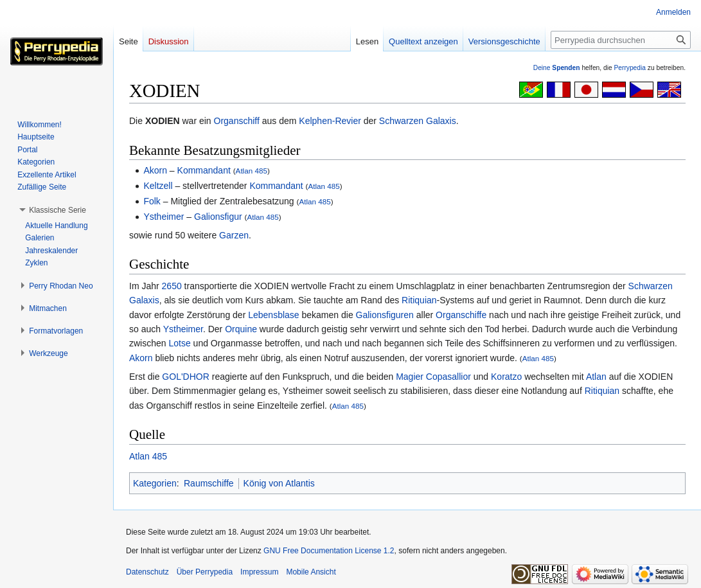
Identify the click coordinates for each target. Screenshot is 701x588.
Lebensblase (273, 315)
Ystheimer (164, 217)
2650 (172, 286)
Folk (152, 201)
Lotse (179, 343)
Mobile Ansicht (311, 572)
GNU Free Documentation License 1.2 (329, 551)
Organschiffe (461, 315)
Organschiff (237, 121)
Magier (410, 377)
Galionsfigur (218, 217)
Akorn (155, 170)
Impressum (259, 572)
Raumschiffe (209, 483)
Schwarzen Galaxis (418, 121)
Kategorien (155, 483)
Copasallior (448, 377)
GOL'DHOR (185, 377)
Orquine (241, 329)
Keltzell (158, 186)
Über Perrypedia (205, 572)
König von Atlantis (279, 483)
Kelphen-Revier (330, 121)
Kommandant (204, 170)
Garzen (234, 235)
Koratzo (506, 377)
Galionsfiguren (385, 315)
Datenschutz (147, 572)
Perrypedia (630, 68)
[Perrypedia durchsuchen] (621, 40)
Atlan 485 (252, 171)
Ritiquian (419, 300)
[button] (58, 210)
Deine (557, 68)
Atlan (596, 377)
